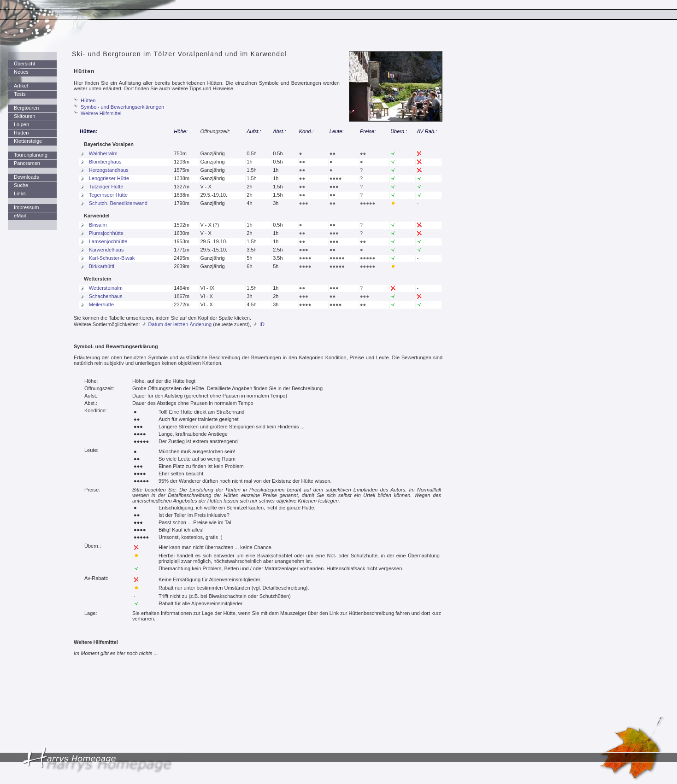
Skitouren (24, 116)
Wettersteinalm (106, 288)
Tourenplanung (31, 155)
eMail (20, 216)
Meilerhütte (101, 304)
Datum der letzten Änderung (180, 324)
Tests (20, 94)
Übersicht (24, 64)
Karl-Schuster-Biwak (112, 258)
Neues (21, 72)
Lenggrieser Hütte (109, 178)
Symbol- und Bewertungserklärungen (122, 107)
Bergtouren (26, 108)
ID (262, 324)
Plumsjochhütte (106, 233)
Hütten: (89, 131)
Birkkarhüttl (102, 266)
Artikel (21, 86)
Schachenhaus (106, 296)
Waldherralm (103, 153)
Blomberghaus (105, 162)
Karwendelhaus (106, 250)
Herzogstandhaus (109, 170)
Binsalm (98, 225)
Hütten (21, 133)
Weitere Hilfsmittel (101, 113)
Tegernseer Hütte (108, 195)
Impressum (26, 207)
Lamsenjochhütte (108, 241)
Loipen (21, 124)
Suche (21, 185)
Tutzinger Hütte (106, 187)
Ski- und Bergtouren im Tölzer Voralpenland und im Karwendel (179, 54)
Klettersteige (28, 141)
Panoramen (27, 163)
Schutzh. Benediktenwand (118, 203)
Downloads (26, 177)
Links (20, 193)
